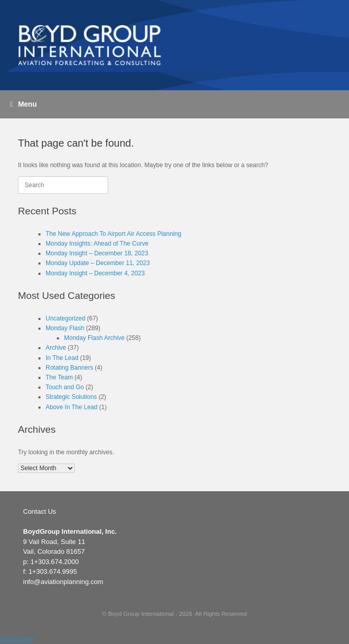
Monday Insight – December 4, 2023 (95, 273)
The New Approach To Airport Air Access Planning (114, 234)
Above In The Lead (71, 407)
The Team (59, 377)
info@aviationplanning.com (63, 582)
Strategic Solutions (71, 397)
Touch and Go (65, 387)
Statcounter (17, 639)
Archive (56, 348)
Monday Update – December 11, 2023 (98, 263)
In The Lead (62, 358)
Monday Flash (65, 328)
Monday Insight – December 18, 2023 (97, 253)
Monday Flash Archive (94, 338)
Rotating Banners (69, 368)
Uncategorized (65, 318)
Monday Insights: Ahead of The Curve (97, 244)
